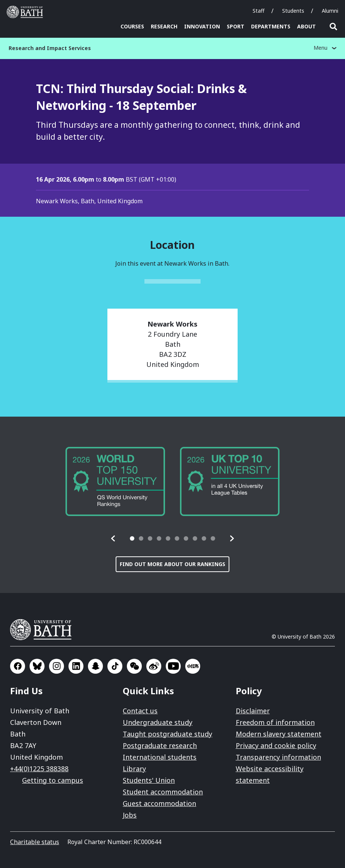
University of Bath (44, 630)
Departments (271, 26)
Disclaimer (253, 711)
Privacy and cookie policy (276, 745)
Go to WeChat (134, 666)
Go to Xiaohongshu (193, 666)
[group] (115, 481)
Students (293, 11)
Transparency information (278, 757)
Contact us (140, 711)
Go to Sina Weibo (154, 666)
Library (134, 769)
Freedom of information (275, 722)
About (306, 26)
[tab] (132, 538)
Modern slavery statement (279, 734)
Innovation (202, 26)
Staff (259, 11)
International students (160, 757)
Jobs (130, 815)
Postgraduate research (160, 745)
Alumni (330, 11)
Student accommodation (163, 792)
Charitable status (35, 842)
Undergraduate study (158, 722)
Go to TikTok (115, 666)
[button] (113, 538)
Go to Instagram (57, 666)
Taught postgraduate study (167, 734)
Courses (132, 26)
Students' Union (149, 780)
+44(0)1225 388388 (39, 769)
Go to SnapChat (95, 666)
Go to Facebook (18, 666)
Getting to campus (53, 780)
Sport (236, 26)
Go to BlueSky (37, 666)
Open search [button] (333, 27)
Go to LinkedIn (76, 666)
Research (164, 26)
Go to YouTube (173, 666)
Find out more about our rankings (172, 564)
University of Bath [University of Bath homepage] (27, 12)
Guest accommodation (159, 803)
